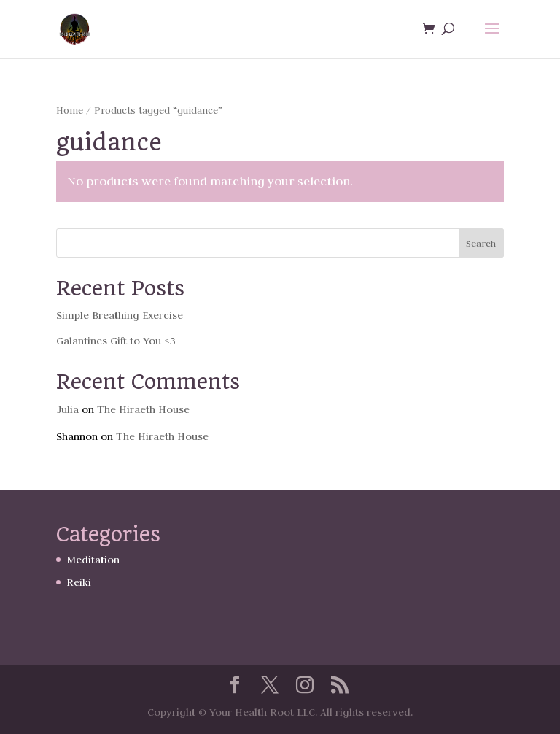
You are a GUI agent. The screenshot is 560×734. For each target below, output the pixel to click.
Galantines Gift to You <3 (116, 341)
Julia (67, 409)
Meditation (93, 560)
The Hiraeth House (143, 409)
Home (70, 111)
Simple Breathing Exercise (120, 315)
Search (481, 243)
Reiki (79, 582)
